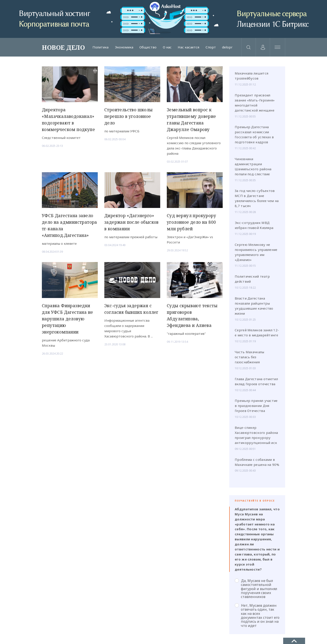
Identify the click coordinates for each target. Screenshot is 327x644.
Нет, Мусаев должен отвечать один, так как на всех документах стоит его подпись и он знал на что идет (257, 615)
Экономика (124, 47)
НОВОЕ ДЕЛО (63, 47)
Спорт (211, 47)
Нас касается (188, 47)
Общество (148, 47)
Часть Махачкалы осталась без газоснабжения (250, 357)
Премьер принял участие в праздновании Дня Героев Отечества (256, 406)
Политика (100, 47)
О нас (167, 47)
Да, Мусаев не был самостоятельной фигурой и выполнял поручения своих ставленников (256, 589)
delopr (227, 47)
